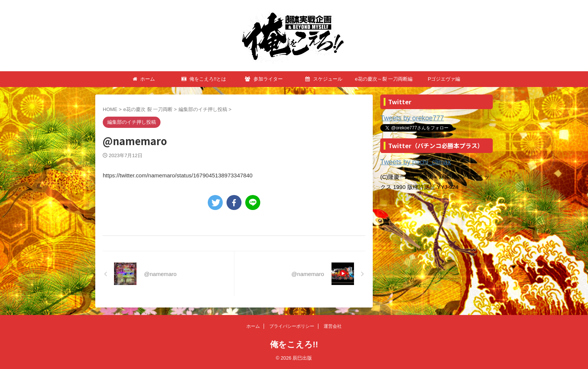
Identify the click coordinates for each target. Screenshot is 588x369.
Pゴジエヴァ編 (444, 79)
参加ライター (264, 79)
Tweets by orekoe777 (407, 118)
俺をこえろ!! (294, 344)
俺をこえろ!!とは (204, 79)
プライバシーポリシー (292, 326)
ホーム (144, 79)
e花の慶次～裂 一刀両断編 (384, 79)
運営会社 (333, 326)
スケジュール (324, 79)
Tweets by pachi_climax (410, 161)
